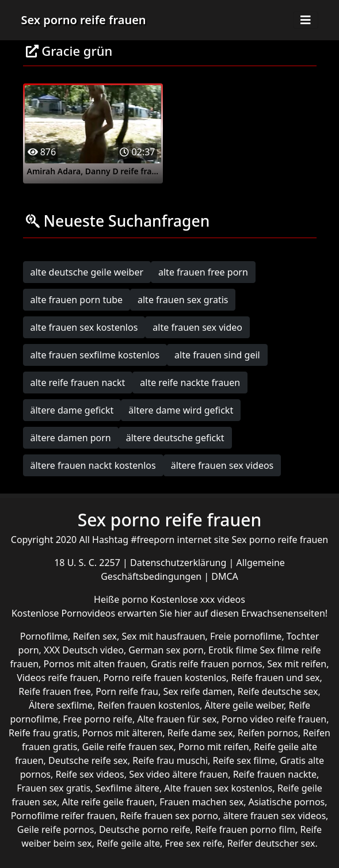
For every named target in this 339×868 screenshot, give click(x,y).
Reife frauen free (54, 691)
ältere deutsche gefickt (175, 438)
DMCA (225, 576)
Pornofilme (44, 636)
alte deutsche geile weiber (87, 272)
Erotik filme (233, 650)
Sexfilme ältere (127, 788)
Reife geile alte (128, 843)
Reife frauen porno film (245, 829)
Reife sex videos (89, 774)
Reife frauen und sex (275, 678)
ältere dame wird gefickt (181, 410)
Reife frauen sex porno (169, 816)
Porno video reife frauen (274, 719)
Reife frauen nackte (275, 774)
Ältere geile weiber (244, 705)
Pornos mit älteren (123, 733)
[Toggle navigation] (306, 20)
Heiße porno (122, 599)
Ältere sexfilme (61, 705)
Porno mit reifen (214, 747)
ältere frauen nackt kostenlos (93, 465)
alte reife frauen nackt (78, 383)
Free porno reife (98, 719)
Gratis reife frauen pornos (207, 664)
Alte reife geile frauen (108, 802)
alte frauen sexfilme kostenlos (95, 355)
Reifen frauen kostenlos (149, 705)
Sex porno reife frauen (84, 20)
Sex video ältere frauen (178, 774)
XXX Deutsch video (84, 650)
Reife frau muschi (170, 760)
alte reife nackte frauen (190, 383)
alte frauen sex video (197, 327)
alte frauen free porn (203, 272)
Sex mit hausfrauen (163, 636)
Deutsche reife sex (88, 760)
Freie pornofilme (246, 636)
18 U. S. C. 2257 (88, 563)
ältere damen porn (71, 438)
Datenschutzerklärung (179, 563)
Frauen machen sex (201, 802)
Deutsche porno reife (145, 829)
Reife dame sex (200, 733)
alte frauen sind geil (217, 355)
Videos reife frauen (58, 678)
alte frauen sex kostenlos (84, 327)
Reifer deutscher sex (271, 843)
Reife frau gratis (43, 733)
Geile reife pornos (56, 829)
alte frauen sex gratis (183, 300)
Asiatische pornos (287, 802)
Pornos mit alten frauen (95, 664)
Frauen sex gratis (54, 788)
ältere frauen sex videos (222, 465)
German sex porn (166, 650)
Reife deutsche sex (278, 691)
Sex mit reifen (297, 664)
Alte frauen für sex (177, 719)
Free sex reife (193, 843)
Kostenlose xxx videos (198, 599)
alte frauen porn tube (77, 300)
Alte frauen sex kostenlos (218, 788)
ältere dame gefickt (72, 410)
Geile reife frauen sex (128, 747)
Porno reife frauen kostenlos (165, 678)
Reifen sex (95, 636)
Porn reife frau (127, 691)
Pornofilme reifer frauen (63, 816)
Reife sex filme (244, 760)
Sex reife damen (198, 691)
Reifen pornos (268, 733)
